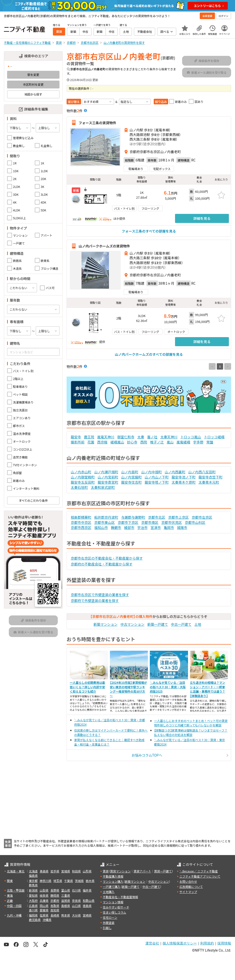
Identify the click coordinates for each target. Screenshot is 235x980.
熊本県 (66, 915)
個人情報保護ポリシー (180, 943)
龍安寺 (76, 437)
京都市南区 (150, 522)
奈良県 (76, 900)
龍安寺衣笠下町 (211, 477)
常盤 (210, 442)
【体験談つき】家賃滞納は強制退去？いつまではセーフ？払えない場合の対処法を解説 (191, 732)
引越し (107, 928)
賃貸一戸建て (163, 871)
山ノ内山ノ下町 (157, 477)
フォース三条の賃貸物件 (97, 122)
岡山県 (44, 906)
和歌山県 (89, 900)
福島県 (33, 876)
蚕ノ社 (152, 437)
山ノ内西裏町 (175, 472)
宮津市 (156, 527)
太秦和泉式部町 (103, 487)
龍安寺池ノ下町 (184, 477)
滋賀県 (66, 900)
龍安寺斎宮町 (108, 482)
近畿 (10, 900)
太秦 (141, 437)
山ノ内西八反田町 (202, 472)
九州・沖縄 (14, 915)
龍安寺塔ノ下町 (157, 482)
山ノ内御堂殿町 (83, 477)
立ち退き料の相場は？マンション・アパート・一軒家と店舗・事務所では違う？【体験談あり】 (208, 689)
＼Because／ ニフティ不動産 (199, 871)
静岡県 (55, 895)
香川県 (33, 910)
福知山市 (101, 527)
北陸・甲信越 (16, 890)
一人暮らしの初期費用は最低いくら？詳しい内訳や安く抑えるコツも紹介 (87, 687)
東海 (10, 895)
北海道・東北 (16, 871)
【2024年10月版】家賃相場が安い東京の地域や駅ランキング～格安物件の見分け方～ (129, 689)
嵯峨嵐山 (117, 442)
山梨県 (44, 890)
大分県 (76, 915)
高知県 (55, 910)
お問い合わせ (188, 881)
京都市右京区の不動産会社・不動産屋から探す (107, 558)
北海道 (33, 871)
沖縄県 (47, 920)
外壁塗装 (109, 923)
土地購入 (109, 892)
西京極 (102, 442)
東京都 (33, 881)
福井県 (87, 890)
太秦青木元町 (209, 482)
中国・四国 (14, 906)
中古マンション (132, 624)
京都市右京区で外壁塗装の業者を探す (100, 595)
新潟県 (33, 890)
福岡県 (33, 915)
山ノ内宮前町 (108, 477)
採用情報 (224, 943)
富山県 (66, 890)
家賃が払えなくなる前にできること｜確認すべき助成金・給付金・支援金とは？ (109, 742)
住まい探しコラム (115, 912)
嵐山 (170, 442)
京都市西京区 (81, 527)
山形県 (87, 871)
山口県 (76, 906)
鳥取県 (55, 906)
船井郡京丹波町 (106, 517)
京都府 (55, 900)
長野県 (55, 890)
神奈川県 (46, 881)
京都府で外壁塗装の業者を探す (95, 600)
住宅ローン (110, 917)
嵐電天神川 (106, 437)
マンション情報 (113, 902)
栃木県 (90, 881)
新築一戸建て (158, 624)
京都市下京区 (128, 522)
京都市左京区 (202, 517)
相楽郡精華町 (81, 517)
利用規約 (207, 943)
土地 (198, 624)
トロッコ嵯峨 (214, 437)
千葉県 (69, 881)
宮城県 (66, 871)
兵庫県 (44, 900)
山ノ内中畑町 (152, 472)
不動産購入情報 (113, 876)
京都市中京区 (81, 522)
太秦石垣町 (79, 487)
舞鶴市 (116, 527)
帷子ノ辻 (157, 442)
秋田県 (76, 871)
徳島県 (87, 906)
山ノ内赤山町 (81, 472)
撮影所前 (78, 442)
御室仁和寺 (126, 437)
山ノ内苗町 (130, 472)
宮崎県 (87, 915)
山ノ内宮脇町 (131, 477)
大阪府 (33, 900)
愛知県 (33, 895)
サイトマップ (188, 892)
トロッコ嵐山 (191, 437)
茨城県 (79, 881)
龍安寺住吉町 (131, 482)
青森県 (44, 871)
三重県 (66, 895)
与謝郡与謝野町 (133, 517)
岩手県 (55, 871)
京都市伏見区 (172, 522)
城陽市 (182, 527)
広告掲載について (191, 887)
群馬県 (33, 885)
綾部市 (129, 527)
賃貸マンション (120, 871)
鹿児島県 (35, 920)
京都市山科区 (195, 522)
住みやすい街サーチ (116, 907)
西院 (144, 442)
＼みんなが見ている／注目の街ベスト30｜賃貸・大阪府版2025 (168, 687)
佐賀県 (44, 915)
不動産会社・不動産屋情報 (120, 897)
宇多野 (198, 442)
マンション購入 (113, 881)
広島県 (33, 906)
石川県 (76, 890)
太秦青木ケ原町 (184, 482)
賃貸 (106, 871)
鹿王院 (89, 437)
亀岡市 (169, 527)
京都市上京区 (178, 517)
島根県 (66, 906)
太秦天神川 (169, 437)
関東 (10, 881)
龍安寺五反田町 (83, 482)
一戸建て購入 (112, 887)
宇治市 (142, 527)
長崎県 (55, 915)
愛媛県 (44, 910)
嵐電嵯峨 (183, 442)
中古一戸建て (181, 624)
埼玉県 (58, 881)
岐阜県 (44, 895)
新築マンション (106, 624)
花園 (91, 442)
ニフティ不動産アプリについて (200, 876)
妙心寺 (132, 442)
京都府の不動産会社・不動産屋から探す (102, 564)
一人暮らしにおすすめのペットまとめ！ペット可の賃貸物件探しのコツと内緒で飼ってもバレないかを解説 (191, 723)
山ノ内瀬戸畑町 (106, 472)
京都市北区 (157, 517)
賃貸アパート (142, 871)
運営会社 (152, 943)
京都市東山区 (105, 522)
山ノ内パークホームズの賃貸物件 (104, 246)
